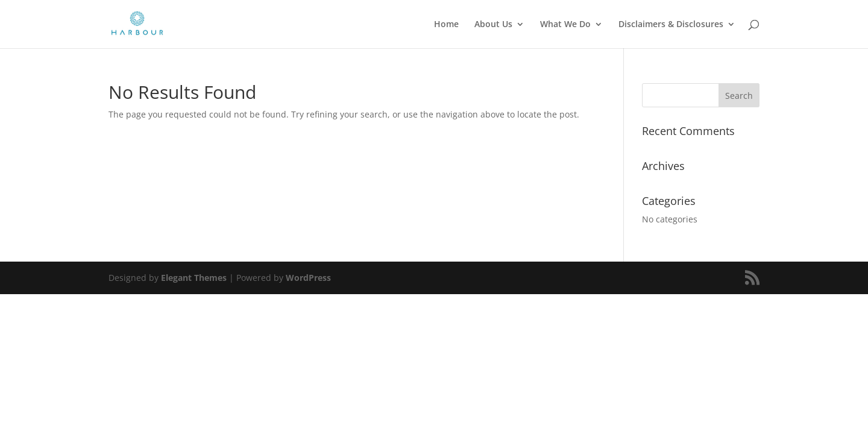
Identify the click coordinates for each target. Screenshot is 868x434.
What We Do (565, 25)
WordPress (308, 278)
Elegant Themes (194, 278)
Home (446, 25)
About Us (493, 25)
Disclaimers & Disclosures (671, 25)
